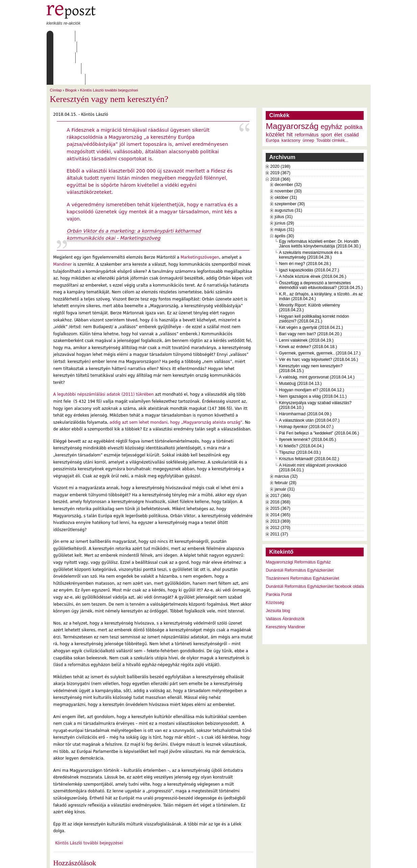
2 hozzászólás (83, 831)
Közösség (275, 559)
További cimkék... (332, 97)
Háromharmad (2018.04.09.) (305, 371)
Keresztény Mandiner (285, 584)
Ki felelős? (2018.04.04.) (301, 403)
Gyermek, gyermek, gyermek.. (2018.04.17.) (320, 310)
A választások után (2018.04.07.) (309, 377)
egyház (332, 83)
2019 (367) (280, 130)
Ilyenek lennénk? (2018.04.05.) (307, 396)
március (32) (286, 433)
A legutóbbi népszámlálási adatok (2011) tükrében (104, 351)
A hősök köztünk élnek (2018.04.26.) (312, 233)
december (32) (288, 141)
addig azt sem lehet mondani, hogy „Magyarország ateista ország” (175, 379)
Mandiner (63, 221)
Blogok (71, 47)
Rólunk (89, 36)
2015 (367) (280, 465)
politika (354, 84)
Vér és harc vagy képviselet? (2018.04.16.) (318, 316)
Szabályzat (178, 36)
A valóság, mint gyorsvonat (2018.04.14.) (317, 334)
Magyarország (292, 83)
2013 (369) (280, 478)
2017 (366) (280, 452)
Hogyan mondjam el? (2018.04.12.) (311, 347)
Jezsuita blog (278, 568)
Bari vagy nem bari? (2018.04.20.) (310, 291)
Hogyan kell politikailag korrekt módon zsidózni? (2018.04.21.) (314, 275)
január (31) (285, 446)
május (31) (284, 186)
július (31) (283, 174)
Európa (272, 97)
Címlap (63, 36)
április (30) (284, 193)
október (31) (286, 154)
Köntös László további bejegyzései (109, 47)
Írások (115, 36)
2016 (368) (280, 459)
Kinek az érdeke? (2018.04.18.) (308, 304)
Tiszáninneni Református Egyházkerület (302, 535)
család (352, 91)
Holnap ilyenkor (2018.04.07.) (306, 384)
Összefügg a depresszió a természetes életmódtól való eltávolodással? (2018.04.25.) (321, 242)
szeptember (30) (290, 161)
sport (326, 91)
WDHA (358, 859)
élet (338, 91)
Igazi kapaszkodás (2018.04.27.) (309, 227)
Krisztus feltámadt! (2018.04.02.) (309, 416)
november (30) (288, 148)
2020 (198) (280, 123)
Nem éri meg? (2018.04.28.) (305, 220)
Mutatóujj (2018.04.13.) (300, 340)
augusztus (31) (288, 167)
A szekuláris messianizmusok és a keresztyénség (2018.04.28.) (310, 212)
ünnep (308, 97)
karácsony (291, 97)
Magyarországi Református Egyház (298, 519)
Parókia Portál (279, 551)
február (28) (285, 440)
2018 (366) (280, 136)
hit (289, 91)
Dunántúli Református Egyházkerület (300, 527)
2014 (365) (280, 472)
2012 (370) (280, 484)
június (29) (284, 180)
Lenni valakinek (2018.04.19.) (306, 297)
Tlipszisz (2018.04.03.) (300, 409)
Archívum (144, 36)
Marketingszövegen (200, 214)
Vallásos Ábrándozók (285, 576)
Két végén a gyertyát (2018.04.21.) (311, 284)
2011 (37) (279, 491)
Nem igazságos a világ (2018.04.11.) (313, 353)
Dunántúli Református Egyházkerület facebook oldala (315, 543)
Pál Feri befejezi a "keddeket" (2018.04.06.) (319, 390)
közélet (275, 91)
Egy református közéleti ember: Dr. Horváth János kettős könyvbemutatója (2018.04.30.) (320, 201)
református (307, 91)
